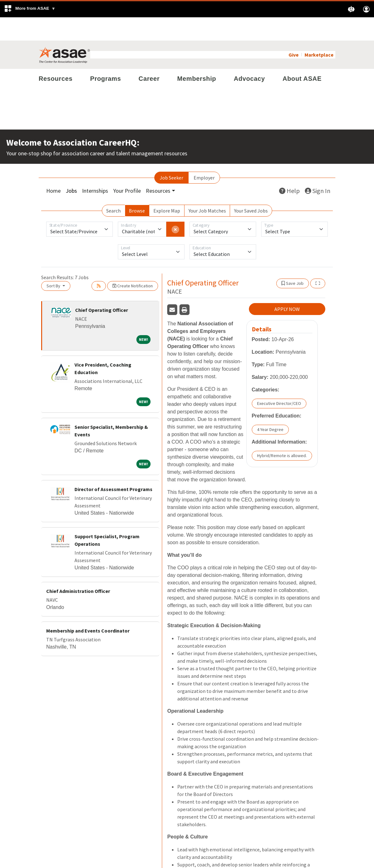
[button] (30, 9)
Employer (204, 154)
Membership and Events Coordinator (88, 607)
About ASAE (302, 55)
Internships (95, 167)
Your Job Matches (207, 187)
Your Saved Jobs (251, 187)
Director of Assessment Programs (113, 466)
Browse (137, 187)
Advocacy (249, 55)
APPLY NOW (287, 286)
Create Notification (133, 263)
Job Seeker (171, 154)
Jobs (71, 167)
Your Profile (127, 167)
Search (113, 187)
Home (53, 167)
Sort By (54, 263)
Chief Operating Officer (102, 287)
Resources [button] (158, 167)
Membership (197, 55)
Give (294, 31)
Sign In (318, 167)
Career (149, 55)
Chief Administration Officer (78, 568)
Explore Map (167, 187)
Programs (106, 55)
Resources (56, 55)
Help (289, 167)
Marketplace (319, 31)
